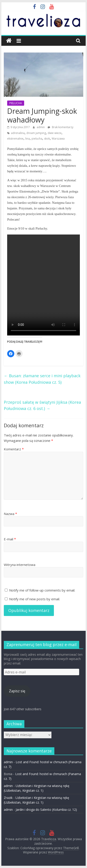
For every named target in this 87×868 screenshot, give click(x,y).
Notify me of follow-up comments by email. (42, 590)
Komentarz (14, 449)
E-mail (10, 539)
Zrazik (8, 798)
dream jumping (36, 133)
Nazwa (10, 514)
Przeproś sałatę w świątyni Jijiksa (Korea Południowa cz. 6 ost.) (42, 405)
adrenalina (18, 133)
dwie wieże (55, 133)
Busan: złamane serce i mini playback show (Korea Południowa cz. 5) (42, 379)
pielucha (37, 139)
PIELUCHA (16, 103)
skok (47, 139)
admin (41, 127)
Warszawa (58, 139)
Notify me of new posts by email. (35, 599)
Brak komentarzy (60, 127)
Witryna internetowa (20, 565)
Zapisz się (17, 691)
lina (28, 139)
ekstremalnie (15, 139)
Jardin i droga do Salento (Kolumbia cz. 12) (46, 810)
